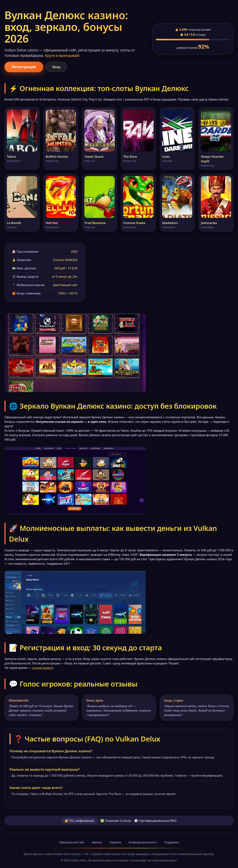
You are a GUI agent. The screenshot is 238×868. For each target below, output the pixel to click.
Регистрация (24, 67)
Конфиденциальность (143, 842)
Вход (56, 67)
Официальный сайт (72, 842)
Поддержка (172, 842)
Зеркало (97, 842)
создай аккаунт (43, 668)
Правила (115, 842)
